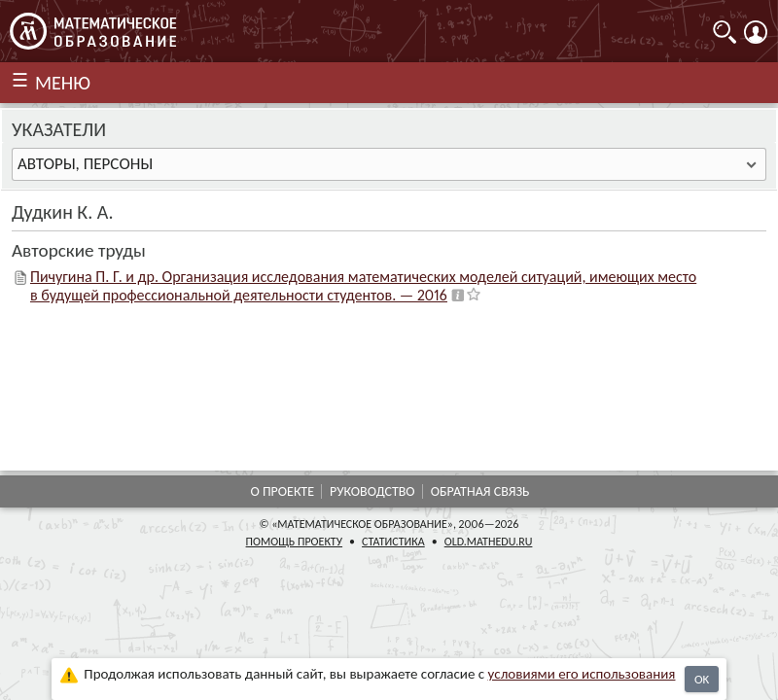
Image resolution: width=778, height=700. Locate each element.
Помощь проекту (295, 542)
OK (702, 679)
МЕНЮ (63, 83)
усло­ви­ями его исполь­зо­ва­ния (582, 674)
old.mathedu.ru (489, 542)
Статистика (393, 542)
